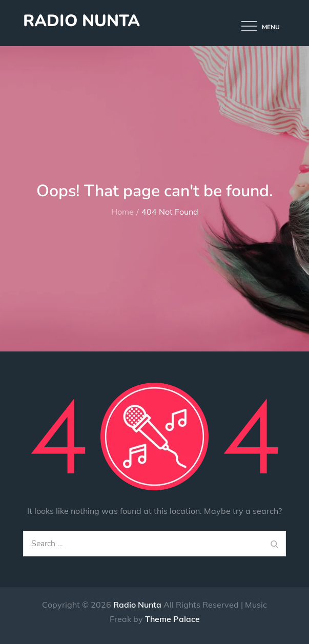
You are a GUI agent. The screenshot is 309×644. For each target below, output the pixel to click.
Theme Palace (172, 619)
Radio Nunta (81, 21)
